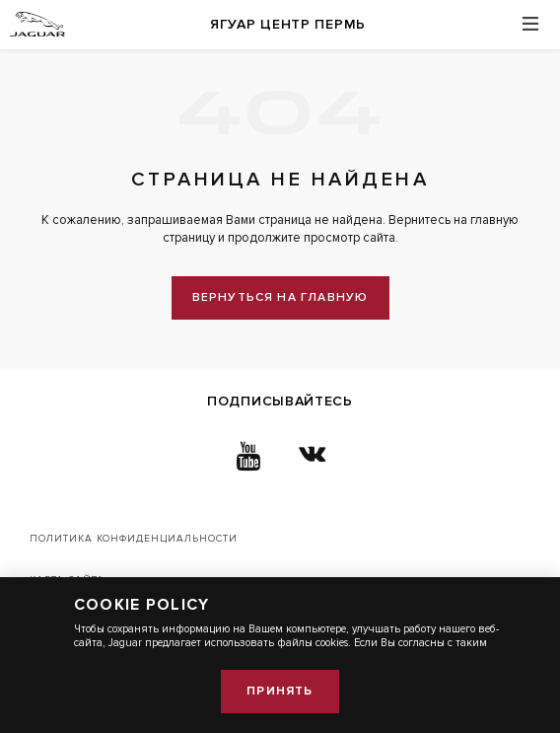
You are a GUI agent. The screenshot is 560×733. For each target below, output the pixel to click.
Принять (280, 691)
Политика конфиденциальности (134, 539)
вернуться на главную (280, 297)
